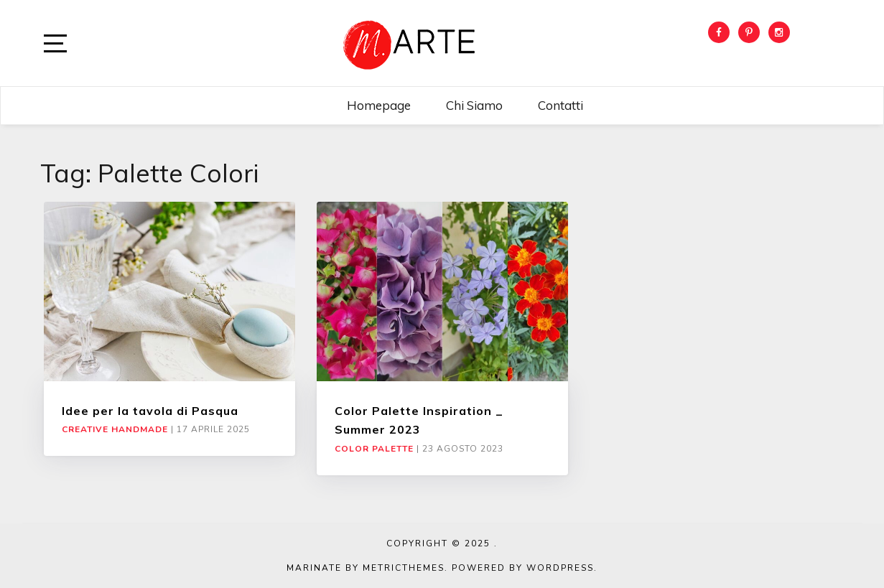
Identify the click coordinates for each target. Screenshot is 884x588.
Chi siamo (474, 105)
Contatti (560, 105)
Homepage (379, 105)
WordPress (560, 568)
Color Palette (374, 449)
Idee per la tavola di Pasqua (150, 411)
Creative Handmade (115, 429)
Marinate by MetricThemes (366, 568)
